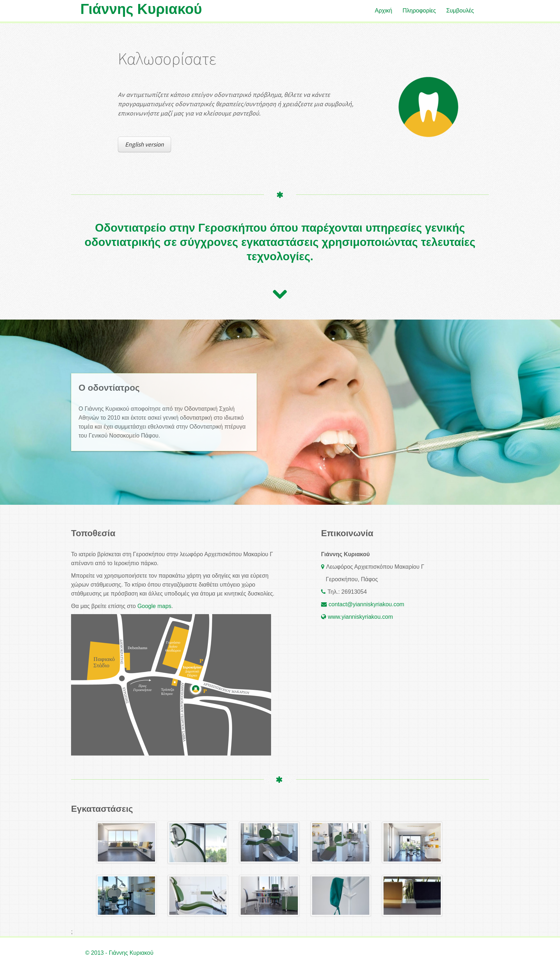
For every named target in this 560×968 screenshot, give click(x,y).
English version (144, 144)
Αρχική (384, 11)
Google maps (154, 606)
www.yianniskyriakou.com (360, 617)
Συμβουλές (460, 11)
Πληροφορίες (419, 11)
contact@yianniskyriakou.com (366, 604)
